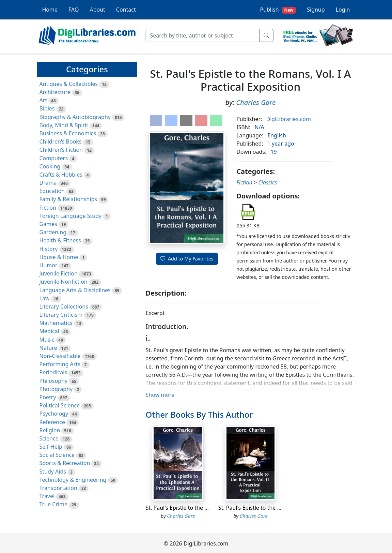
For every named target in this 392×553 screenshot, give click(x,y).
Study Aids (53, 472)
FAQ (74, 10)
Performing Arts (60, 364)
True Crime (54, 504)
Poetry (48, 397)
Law (45, 298)
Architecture (55, 92)
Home (50, 10)
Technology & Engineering (73, 480)
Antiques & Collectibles (69, 84)
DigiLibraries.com (288, 119)
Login (343, 10)
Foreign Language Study (71, 216)
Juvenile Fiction (59, 273)
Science (49, 438)
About (97, 10)
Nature (48, 348)
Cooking (50, 166)
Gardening (53, 232)
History (49, 249)
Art (43, 100)
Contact (126, 10)
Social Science (57, 455)
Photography (56, 389)
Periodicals (53, 372)
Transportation (58, 488)
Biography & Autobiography (75, 117)
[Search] (202, 35)
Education (52, 191)
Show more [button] (160, 395)
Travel (47, 496)
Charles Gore (256, 102)
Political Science (60, 405)
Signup (316, 10)
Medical (49, 331)
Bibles (47, 108)
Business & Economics (68, 133)
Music (47, 340)
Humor (49, 265)
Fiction (48, 208)
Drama (48, 183)
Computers (54, 158)
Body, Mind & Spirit (64, 125)
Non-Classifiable (60, 356)
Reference (52, 422)
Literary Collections (64, 307)
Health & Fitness (60, 240)
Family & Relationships (68, 199)
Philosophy (54, 381)
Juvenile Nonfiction (64, 282)
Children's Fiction (61, 150)
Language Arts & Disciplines (75, 290)
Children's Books (61, 141)
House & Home (59, 257)
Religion (50, 430)
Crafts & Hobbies (61, 175)
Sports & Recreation (65, 463)
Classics (268, 182)
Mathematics (56, 323)
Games (48, 224)
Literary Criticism (61, 315)
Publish (278, 10)
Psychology (54, 414)
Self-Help (51, 447)
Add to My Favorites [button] (187, 259)
